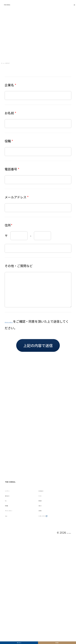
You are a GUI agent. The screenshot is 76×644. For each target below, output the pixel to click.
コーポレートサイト (51, 607)
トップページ (13, 567)
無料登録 (57, 639)
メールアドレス (17, 197)
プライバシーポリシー (20, 321)
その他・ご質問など (19, 266)
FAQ (7, 583)
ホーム (3, 63)
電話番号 (12, 169)
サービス (44, 575)
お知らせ (44, 591)
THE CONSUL (15, 7)
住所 (9, 225)
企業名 (10, 85)
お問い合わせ (19, 639)
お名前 (10, 113)
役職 (9, 141)
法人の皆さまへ (47, 567)
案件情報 (10, 591)
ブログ (9, 607)
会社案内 (44, 599)
